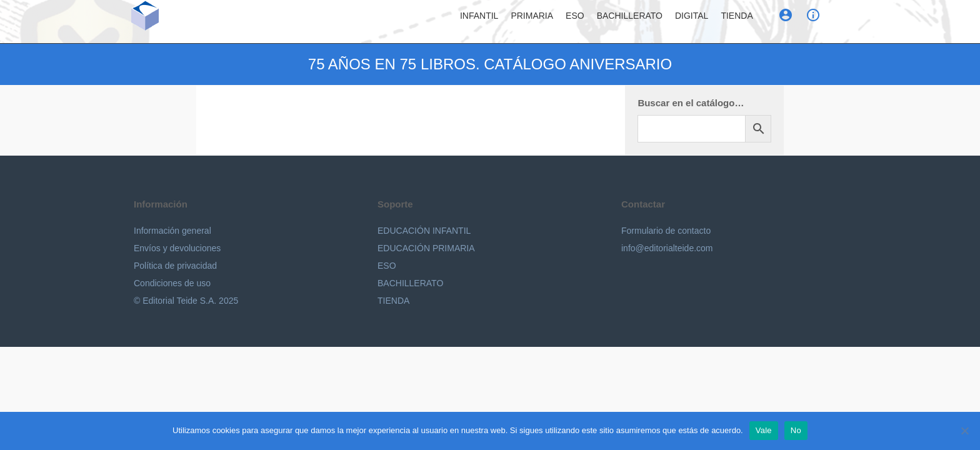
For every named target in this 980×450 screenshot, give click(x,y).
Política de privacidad (175, 266)
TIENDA (393, 301)
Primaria (532, 22)
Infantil (479, 22)
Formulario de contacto (666, 231)
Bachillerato (630, 22)
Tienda (737, 22)
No (796, 430)
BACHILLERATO (410, 283)
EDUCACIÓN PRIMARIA (426, 248)
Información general (172, 231)
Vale (764, 430)
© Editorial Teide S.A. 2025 (186, 301)
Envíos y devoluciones (177, 248)
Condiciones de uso (172, 283)
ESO (575, 22)
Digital (692, 22)
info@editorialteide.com (667, 248)
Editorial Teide (197, 24)
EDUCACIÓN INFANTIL (424, 231)
